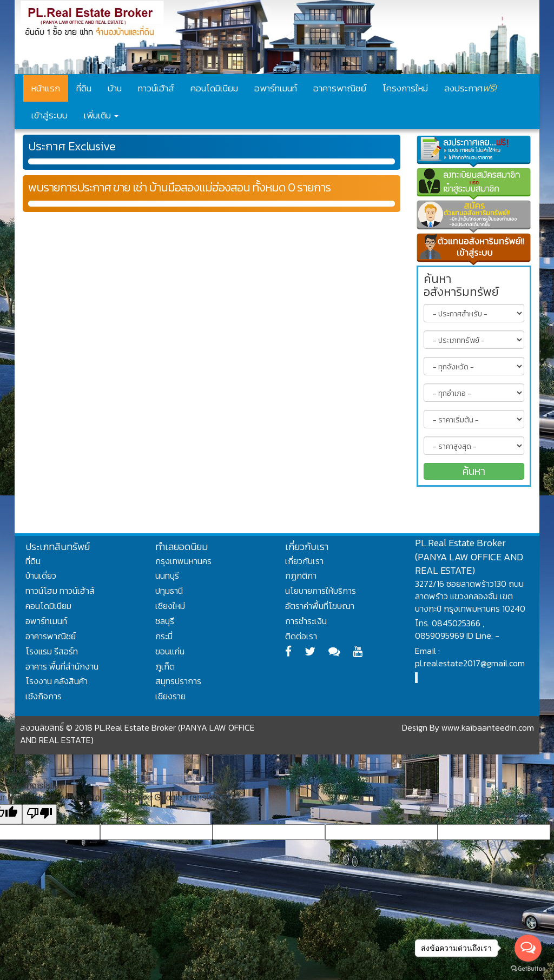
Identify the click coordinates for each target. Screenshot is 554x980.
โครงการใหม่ (405, 88)
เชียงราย (170, 696)
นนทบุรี (167, 575)
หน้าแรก (46, 88)
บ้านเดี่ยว (41, 575)
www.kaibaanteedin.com (488, 727)
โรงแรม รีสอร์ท (52, 651)
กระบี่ (164, 636)
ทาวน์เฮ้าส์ (156, 88)
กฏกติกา (301, 575)
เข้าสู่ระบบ (50, 115)
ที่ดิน (84, 88)
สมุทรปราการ (178, 681)
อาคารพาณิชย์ (340, 88)
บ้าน (115, 88)
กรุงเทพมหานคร (183, 561)
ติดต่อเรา (301, 636)
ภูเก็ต (165, 666)
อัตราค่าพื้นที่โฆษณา (320, 606)
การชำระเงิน (306, 621)
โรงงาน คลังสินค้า (57, 681)
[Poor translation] (39, 814)
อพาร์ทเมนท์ (276, 88)
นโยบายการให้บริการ (321, 591)
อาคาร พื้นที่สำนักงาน (62, 666)
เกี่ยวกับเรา (304, 561)
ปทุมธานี (169, 591)
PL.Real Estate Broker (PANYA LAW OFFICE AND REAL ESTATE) (469, 557)
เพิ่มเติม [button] (101, 115)
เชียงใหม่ (170, 606)
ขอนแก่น (170, 651)
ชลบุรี (165, 621)
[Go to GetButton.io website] (528, 969)
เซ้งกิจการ (44, 696)
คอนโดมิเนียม (214, 88)
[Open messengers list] (528, 948)
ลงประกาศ (470, 88)
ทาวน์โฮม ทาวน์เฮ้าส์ (60, 591)
